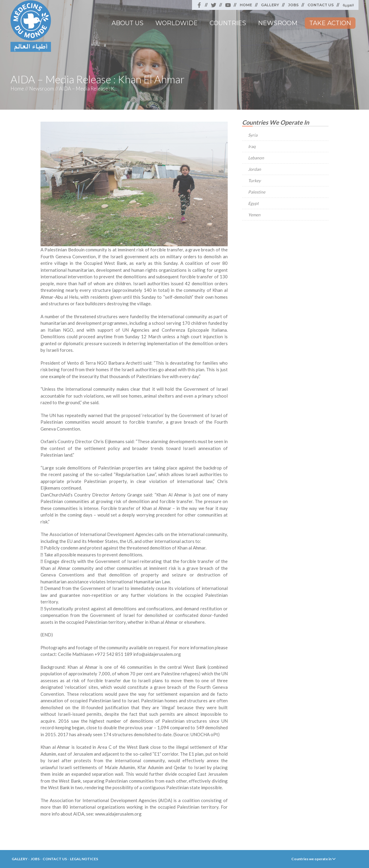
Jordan (255, 169)
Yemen (254, 215)
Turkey (254, 181)
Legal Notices (84, 859)
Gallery (270, 5)
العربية (348, 5)
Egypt (253, 203)
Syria (253, 135)
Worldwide (177, 23)
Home (246, 5)
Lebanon (256, 158)
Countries (228, 23)
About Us (127, 23)
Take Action (330, 23)
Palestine (257, 192)
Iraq (252, 146)
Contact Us (321, 5)
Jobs (293, 5)
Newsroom (278, 23)
